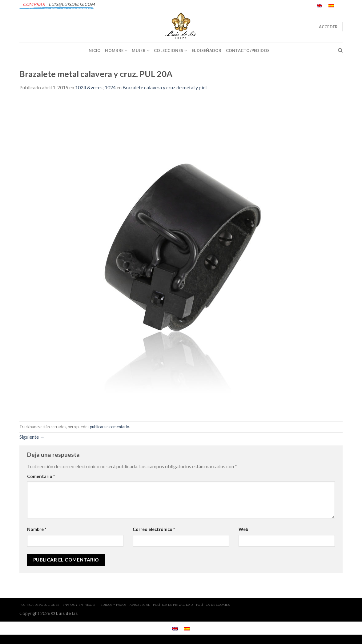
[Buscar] (340, 50)
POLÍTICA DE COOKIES (213, 605)
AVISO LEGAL (140, 605)
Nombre (37, 529)
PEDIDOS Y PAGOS (113, 605)
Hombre (116, 51)
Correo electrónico (154, 529)
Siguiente (32, 437)
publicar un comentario (109, 427)
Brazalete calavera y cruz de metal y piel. (165, 87)
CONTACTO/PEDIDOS (248, 50)
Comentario (41, 476)
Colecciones (171, 51)
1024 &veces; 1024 (95, 87)
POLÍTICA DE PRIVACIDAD (173, 605)
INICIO (94, 50)
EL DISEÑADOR (207, 50)
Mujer (141, 51)
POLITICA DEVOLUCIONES (39, 605)
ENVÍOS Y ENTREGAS (79, 605)
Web (243, 529)
